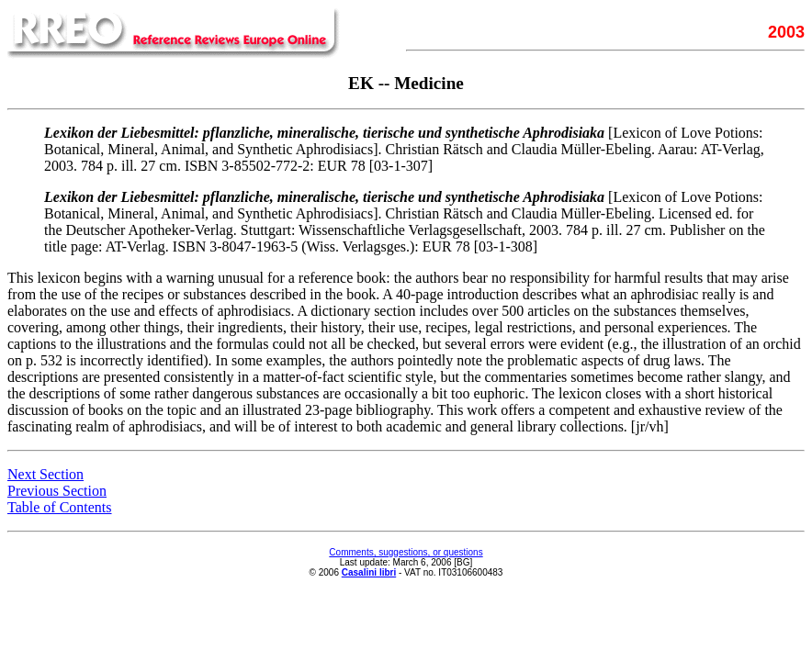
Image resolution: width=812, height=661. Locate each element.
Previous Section (57, 491)
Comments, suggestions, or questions (406, 552)
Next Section (45, 474)
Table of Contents (60, 507)
